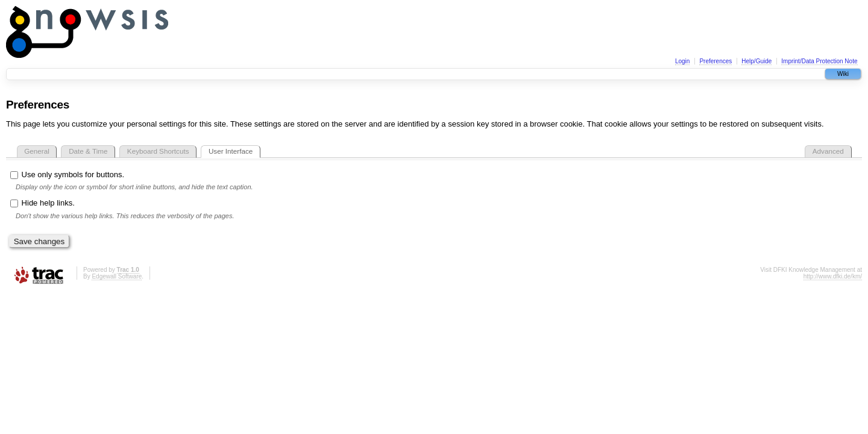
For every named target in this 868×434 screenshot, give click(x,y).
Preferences (715, 61)
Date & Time (88, 151)
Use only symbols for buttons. (67, 175)
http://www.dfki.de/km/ (833, 276)
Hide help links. (42, 203)
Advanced (828, 151)
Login (682, 61)
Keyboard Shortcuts (158, 151)
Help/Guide (756, 61)
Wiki (843, 74)
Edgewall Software (117, 276)
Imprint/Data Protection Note (819, 61)
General (37, 151)
